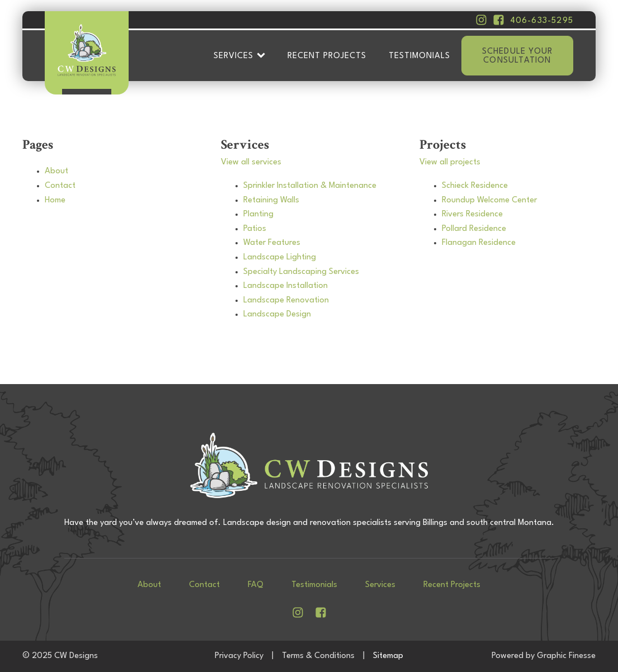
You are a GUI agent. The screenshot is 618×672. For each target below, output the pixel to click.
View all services (251, 162)
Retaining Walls (271, 200)
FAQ (256, 585)
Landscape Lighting (280, 257)
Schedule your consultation (518, 56)
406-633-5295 (542, 21)
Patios (255, 229)
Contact (60, 186)
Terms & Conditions (318, 656)
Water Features (272, 243)
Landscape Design (277, 314)
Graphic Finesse (566, 656)
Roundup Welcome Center (489, 200)
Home (55, 200)
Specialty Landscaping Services (301, 272)
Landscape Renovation (286, 300)
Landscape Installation (286, 286)
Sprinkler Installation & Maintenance (310, 186)
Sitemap (388, 656)
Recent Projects (327, 56)
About (56, 171)
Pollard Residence (474, 229)
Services (239, 56)
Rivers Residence (472, 214)
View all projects (450, 162)
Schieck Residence (475, 186)
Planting (258, 214)
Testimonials (419, 56)
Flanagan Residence (479, 243)
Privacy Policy (239, 656)
